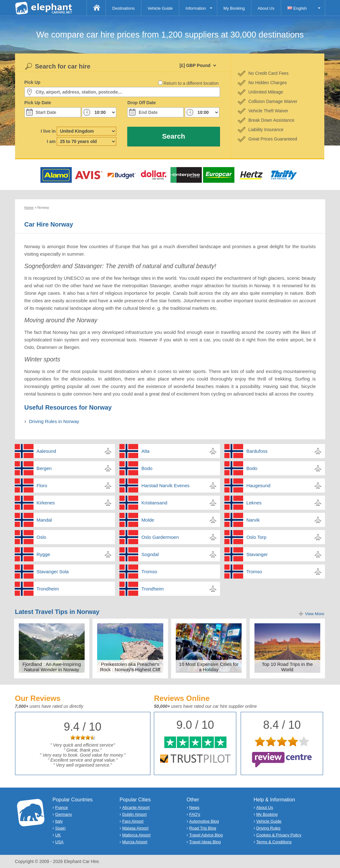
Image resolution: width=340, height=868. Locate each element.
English (297, 8)
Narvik (253, 520)
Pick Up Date (38, 103)
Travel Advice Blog (206, 835)
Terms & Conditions (274, 842)
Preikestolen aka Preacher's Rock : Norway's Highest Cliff (130, 667)
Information (196, 8)
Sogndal (150, 554)
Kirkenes (46, 503)
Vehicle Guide (160, 8)
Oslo (42, 537)
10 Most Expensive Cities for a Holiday (209, 667)
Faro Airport (133, 821)
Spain (60, 828)
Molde (148, 520)
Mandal (44, 520)
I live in (48, 131)
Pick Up (32, 82)
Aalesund (47, 451)
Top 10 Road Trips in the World (287, 667)
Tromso (149, 572)
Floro (42, 485)
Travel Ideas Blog (205, 842)
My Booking (234, 8)
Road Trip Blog (203, 828)
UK (58, 835)
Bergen (44, 468)
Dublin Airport (134, 814)
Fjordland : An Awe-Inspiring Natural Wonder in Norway (52, 667)
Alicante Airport (136, 807)
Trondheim (48, 589)
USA (59, 842)
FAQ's (195, 814)
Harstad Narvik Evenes (165, 485)
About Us (266, 8)
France (61, 807)
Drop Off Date (141, 103)
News (194, 807)
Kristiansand (154, 503)
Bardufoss (257, 451)
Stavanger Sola (53, 572)
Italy (59, 821)
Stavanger (257, 554)
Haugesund (258, 485)
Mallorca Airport (136, 835)
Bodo (147, 468)
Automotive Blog (204, 821)
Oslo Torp (256, 537)
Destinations (123, 8)
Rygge (43, 554)
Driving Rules (268, 828)
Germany (63, 814)
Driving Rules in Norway (54, 421)
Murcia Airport (135, 842)
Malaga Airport (135, 828)
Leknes (254, 503)
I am (51, 141)
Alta (145, 451)
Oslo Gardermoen (160, 537)
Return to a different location (191, 83)
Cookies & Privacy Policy (279, 835)
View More (314, 614)
